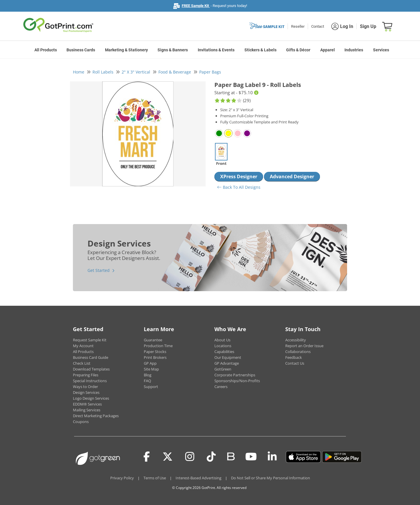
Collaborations (298, 352)
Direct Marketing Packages (96, 416)
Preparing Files (86, 375)
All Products (46, 50)
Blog (148, 375)
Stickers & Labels (260, 50)
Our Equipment (228, 357)
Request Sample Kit (90, 340)
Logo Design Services (91, 398)
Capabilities (224, 352)
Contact (318, 26)
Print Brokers (155, 357)
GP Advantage (227, 363)
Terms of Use (155, 478)
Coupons (81, 422)
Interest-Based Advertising (198, 478)
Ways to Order (85, 387)
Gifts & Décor (298, 50)
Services (381, 50)
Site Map (151, 369)
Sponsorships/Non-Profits (237, 381)
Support (151, 387)
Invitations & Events (216, 50)
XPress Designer (239, 177)
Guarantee (153, 340)
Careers (221, 387)
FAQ (147, 381)
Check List (82, 363)
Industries (354, 50)
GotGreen (223, 369)
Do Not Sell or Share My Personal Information (271, 478)
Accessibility (296, 340)
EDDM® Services (87, 404)
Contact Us (295, 363)
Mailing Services (87, 410)
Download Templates (91, 369)
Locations (223, 346)
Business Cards (81, 50)
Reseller (298, 26)
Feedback (294, 357)
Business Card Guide (91, 357)
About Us (222, 340)
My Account (83, 346)
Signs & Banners (173, 50)
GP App (150, 363)
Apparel (328, 50)
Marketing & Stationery (126, 50)
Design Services (86, 392)
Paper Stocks (155, 352)
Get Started (99, 270)
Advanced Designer (292, 177)
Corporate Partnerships (235, 375)
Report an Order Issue (304, 346)
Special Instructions (90, 381)
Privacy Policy (122, 478)
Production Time (158, 346)
